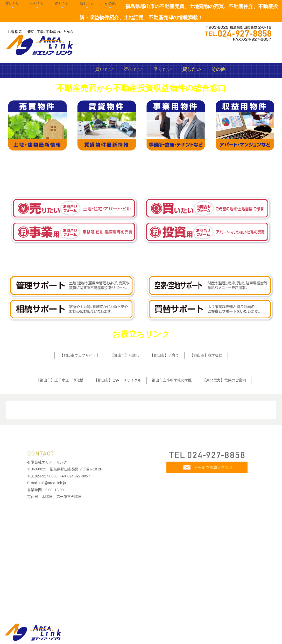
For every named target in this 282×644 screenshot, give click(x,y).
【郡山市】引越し (125, 438)
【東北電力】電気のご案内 (224, 463)
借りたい (207, 32)
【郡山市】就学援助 (206, 438)
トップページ (71, 152)
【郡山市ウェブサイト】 (80, 438)
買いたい (158, 32)
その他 (255, 32)
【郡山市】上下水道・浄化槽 (60, 463)
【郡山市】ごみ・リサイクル (118, 463)
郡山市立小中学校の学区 (172, 463)
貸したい (232, 32)
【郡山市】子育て (165, 438)
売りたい (182, 32)
